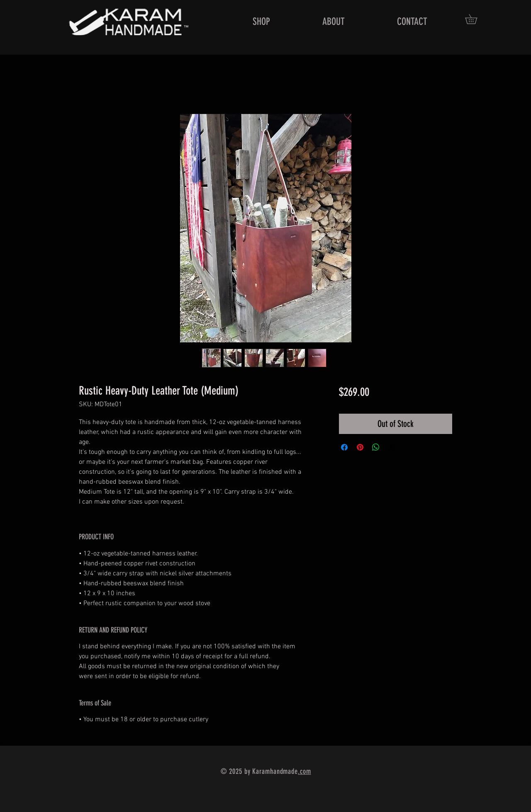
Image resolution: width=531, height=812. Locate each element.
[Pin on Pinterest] (360, 447)
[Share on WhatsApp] (376, 447)
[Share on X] (392, 447)
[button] (476, 19)
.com (304, 771)
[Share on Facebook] (344, 447)
